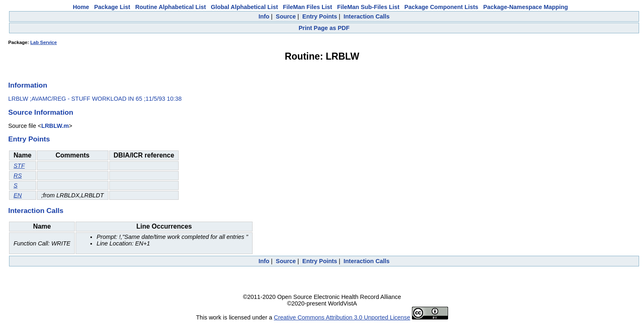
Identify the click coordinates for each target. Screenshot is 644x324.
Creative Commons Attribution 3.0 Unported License (342, 317)
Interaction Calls (367, 16)
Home (81, 7)
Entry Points (320, 16)
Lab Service (44, 42)
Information (28, 85)
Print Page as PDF (324, 28)
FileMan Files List (308, 7)
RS (18, 176)
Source (286, 16)
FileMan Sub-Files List (368, 7)
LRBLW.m (55, 126)
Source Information (41, 112)
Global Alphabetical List (244, 7)
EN (18, 195)
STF (19, 166)
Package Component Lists (442, 7)
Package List (112, 7)
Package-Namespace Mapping (526, 7)
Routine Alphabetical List (170, 7)
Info (264, 16)
